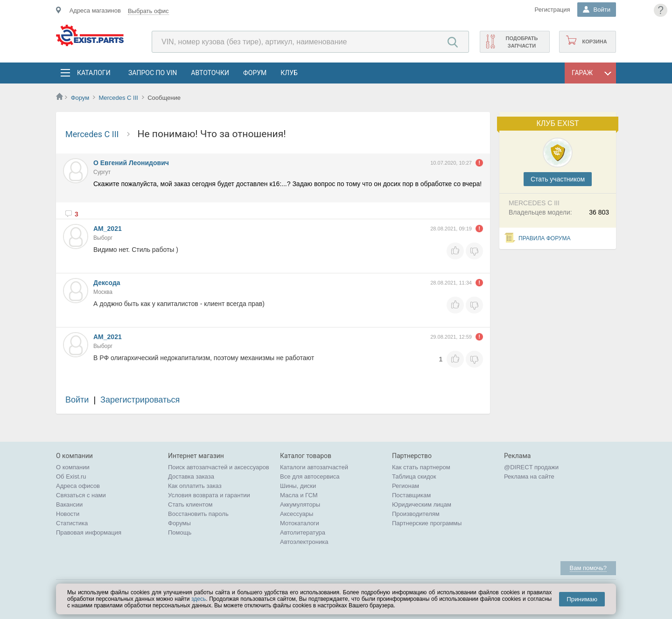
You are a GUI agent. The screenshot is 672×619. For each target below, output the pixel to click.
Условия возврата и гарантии (209, 495)
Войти (77, 400)
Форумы (179, 523)
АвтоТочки (210, 73)
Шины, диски (298, 486)
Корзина (594, 42)
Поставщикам (411, 495)
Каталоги (93, 73)
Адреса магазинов (95, 10)
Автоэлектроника (304, 542)
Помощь (180, 532)
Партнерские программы (427, 523)
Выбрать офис (148, 11)
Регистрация (553, 10)
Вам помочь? (588, 568)
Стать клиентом (190, 504)
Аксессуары (297, 514)
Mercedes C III (118, 98)
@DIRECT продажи (531, 467)
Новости (68, 514)
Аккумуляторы (300, 504)
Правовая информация (89, 532)
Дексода (107, 283)
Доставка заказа (191, 476)
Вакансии (69, 504)
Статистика (72, 523)
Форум (255, 73)
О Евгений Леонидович (131, 163)
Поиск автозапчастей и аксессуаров (219, 467)
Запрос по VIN (153, 73)
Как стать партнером (421, 467)
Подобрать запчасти (521, 42)
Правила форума (545, 238)
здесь (199, 599)
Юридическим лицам (422, 504)
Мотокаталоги (300, 523)
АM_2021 (108, 229)
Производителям (416, 514)
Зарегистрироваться (140, 400)
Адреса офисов (78, 486)
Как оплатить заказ (195, 486)
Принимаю (582, 599)
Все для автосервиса (310, 476)
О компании (73, 467)
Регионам (406, 486)
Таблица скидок (414, 476)
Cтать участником (558, 179)
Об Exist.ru (71, 476)
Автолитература (303, 532)
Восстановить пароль (198, 514)
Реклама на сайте (529, 476)
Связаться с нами (81, 495)
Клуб (289, 73)
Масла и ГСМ (299, 495)
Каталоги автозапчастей (314, 467)
